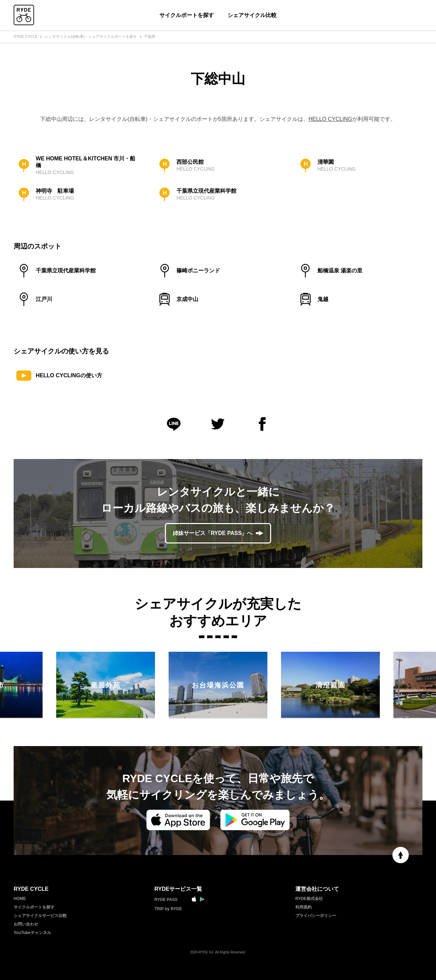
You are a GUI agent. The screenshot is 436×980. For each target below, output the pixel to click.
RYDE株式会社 (309, 899)
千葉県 (150, 36)
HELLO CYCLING (330, 119)
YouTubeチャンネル (32, 933)
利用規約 (303, 907)
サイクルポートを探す (187, 15)
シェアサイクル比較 (252, 15)
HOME (20, 899)
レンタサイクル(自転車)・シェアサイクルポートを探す (91, 36)
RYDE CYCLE (26, 36)
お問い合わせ (26, 924)
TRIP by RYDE (168, 909)
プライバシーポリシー (316, 916)
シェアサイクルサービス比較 (40, 916)
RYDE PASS (166, 900)
